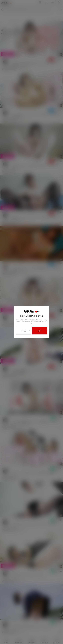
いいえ (25, 331)
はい (42, 331)
